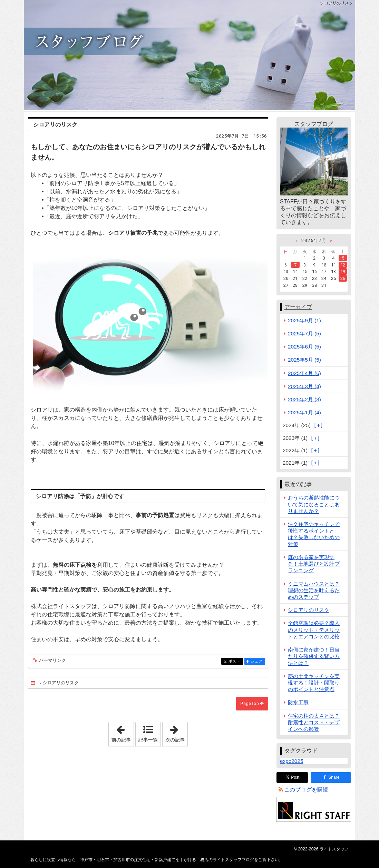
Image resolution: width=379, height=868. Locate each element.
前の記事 (123, 732)
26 (343, 278)
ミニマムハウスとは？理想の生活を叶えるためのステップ (314, 590)
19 (343, 271)
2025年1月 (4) (304, 412)
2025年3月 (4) (304, 386)
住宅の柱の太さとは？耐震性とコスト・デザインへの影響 (314, 722)
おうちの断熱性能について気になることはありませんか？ (314, 504)
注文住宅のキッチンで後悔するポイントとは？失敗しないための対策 (314, 534)
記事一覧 (148, 740)
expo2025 (291, 761)
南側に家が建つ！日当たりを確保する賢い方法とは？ (314, 656)
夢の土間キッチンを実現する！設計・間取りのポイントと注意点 (314, 683)
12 (343, 265)
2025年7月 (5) (304, 334)
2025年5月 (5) (304, 360)
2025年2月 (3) (304, 399)
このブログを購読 (306, 790)
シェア (257, 662)
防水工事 (298, 702)
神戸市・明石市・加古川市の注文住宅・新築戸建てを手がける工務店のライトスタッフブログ (189, 55)
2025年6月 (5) (304, 347)
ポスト (235, 662)
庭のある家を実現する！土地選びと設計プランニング (314, 564)
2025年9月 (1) (304, 320)
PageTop (250, 704)
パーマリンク (52, 661)
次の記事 (176, 732)
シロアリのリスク (309, 610)
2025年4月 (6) (304, 373)
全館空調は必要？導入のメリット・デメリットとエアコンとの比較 (314, 630)
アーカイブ (298, 307)
